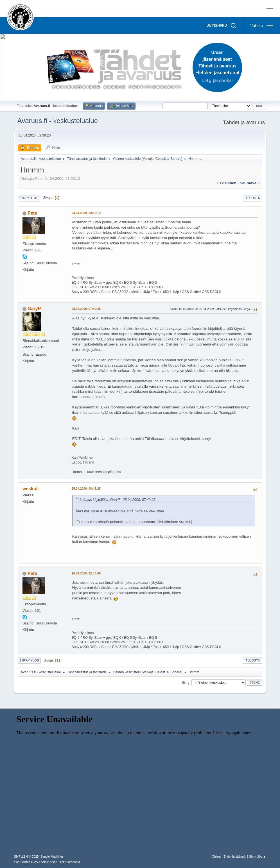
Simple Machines (52, 856)
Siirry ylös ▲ (258, 856)
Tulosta (253, 198)
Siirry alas (29, 198)
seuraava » (250, 183)
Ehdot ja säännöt (235, 856)
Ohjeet (216, 856)
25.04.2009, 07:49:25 (86, 309)
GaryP (34, 309)
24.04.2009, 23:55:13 (86, 213)
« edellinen (227, 183)
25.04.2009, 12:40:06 (86, 573)
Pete (32, 213)
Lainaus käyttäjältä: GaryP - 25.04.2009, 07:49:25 (118, 500)
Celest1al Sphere (168, 159)
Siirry (186, 682)
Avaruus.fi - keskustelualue (58, 121)
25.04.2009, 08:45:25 (86, 488)
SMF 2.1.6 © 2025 (26, 856)
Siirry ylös (29, 660)
